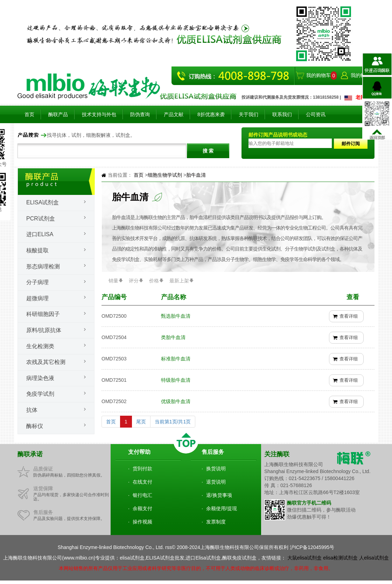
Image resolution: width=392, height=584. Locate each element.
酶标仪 (35, 426)
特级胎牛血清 (176, 380)
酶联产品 (58, 114)
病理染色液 (40, 378)
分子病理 (37, 282)
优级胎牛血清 (176, 401)
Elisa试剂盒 (43, 202)
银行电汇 (142, 495)
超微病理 (37, 298)
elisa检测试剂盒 (340, 558)
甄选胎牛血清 (176, 316)
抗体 (32, 410)
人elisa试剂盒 (374, 558)
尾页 (141, 422)
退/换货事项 (219, 495)
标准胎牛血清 (176, 359)
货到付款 (142, 469)
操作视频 (142, 522)
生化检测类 (40, 346)
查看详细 (349, 316)
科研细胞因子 (43, 314)
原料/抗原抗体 (44, 330)
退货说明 (216, 482)
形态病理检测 (43, 266)
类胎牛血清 (173, 337)
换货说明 (216, 469)
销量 (113, 281)
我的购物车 (318, 75)
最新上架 (179, 281)
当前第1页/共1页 (173, 422)
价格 (154, 281)
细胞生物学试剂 (166, 175)
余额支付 (142, 508)
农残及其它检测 (46, 362)
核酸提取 (37, 250)
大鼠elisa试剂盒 (305, 558)
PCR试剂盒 (41, 219)
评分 (134, 281)
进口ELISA (40, 234)
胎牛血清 (196, 175)
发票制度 (216, 522)
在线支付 (142, 482)
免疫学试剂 (40, 394)
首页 (29, 114)
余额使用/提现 (222, 508)
